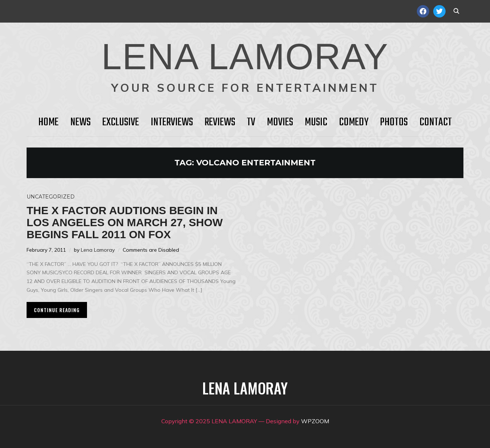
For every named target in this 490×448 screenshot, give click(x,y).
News (80, 122)
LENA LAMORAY (245, 56)
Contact (436, 122)
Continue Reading (57, 310)
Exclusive (121, 122)
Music (316, 122)
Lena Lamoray (98, 250)
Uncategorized (51, 197)
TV (251, 122)
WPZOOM (315, 421)
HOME (48, 122)
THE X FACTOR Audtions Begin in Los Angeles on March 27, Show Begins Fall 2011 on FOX (125, 222)
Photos (394, 122)
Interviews (172, 122)
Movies (280, 122)
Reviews (220, 122)
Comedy (354, 122)
